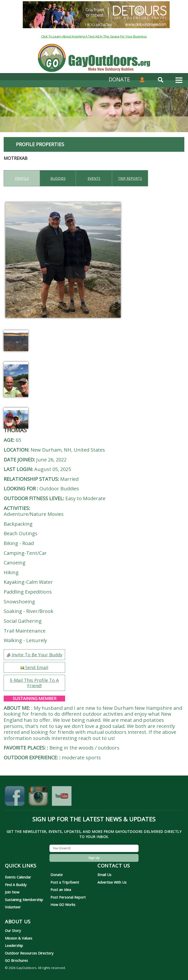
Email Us (104, 875)
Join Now (12, 892)
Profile (22, 178)
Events (94, 178)
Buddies (58, 178)
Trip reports (130, 178)
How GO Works (63, 904)
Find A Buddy (16, 885)
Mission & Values (19, 938)
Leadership (14, 945)
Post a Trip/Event (65, 882)
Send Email (34, 667)
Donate (57, 875)
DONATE (119, 79)
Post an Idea (61, 890)
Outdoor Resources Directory (29, 953)
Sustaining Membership (24, 900)
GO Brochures (16, 960)
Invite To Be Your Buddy (35, 655)
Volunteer (13, 907)
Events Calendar (18, 877)
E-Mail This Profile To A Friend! (34, 683)
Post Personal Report (68, 897)
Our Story (13, 930)
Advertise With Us (112, 882)
